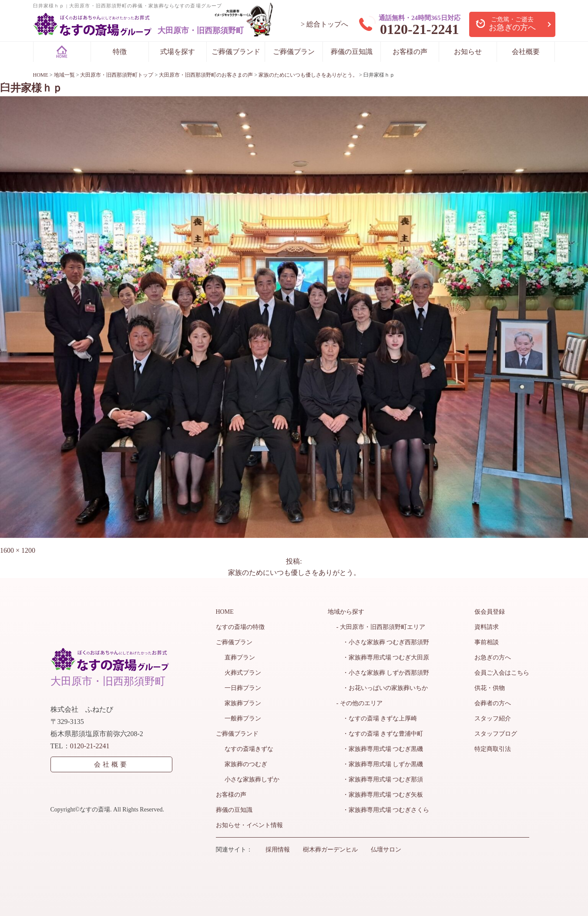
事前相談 (487, 642)
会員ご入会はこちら (502, 673)
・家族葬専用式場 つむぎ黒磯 (380, 749)
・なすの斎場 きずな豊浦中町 (380, 734)
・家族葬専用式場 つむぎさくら (383, 810)
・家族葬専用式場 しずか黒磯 (380, 764)
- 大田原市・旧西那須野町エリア (381, 627)
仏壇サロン (386, 850)
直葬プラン (240, 657)
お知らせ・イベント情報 (249, 825)
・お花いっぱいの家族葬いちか (382, 688)
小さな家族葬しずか (252, 779)
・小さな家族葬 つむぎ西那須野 (383, 642)
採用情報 (278, 850)
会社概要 (526, 52)
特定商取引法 (493, 749)
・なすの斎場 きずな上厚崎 (377, 718)
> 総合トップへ (324, 24)
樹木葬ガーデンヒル (330, 850)
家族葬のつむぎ (246, 764)
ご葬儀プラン (294, 52)
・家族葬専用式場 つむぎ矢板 (380, 795)
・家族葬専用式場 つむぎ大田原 (383, 657)
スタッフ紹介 (493, 718)
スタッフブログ (496, 734)
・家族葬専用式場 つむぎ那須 (380, 779)
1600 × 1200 (18, 550)
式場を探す (178, 52)
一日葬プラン (243, 688)
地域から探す (346, 612)
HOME (225, 612)
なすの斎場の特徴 (240, 627)
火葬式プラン (243, 673)
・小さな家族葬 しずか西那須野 (383, 673)
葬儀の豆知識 (352, 52)
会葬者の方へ (493, 703)
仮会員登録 (490, 612)
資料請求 (487, 627)
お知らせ (468, 52)
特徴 (120, 52)
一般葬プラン (243, 718)
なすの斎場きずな (249, 749)
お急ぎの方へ (493, 657)
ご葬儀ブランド (236, 52)
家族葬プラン (243, 703)
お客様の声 (410, 52)
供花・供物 (490, 688)
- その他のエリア (360, 703)
